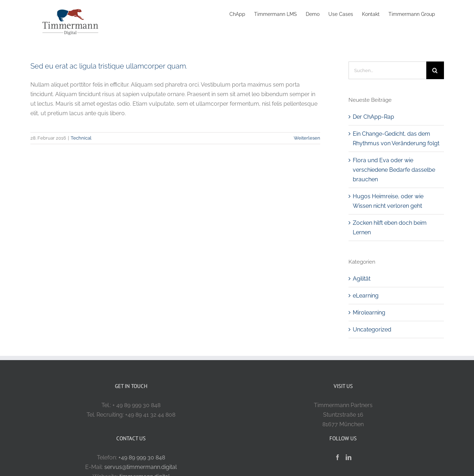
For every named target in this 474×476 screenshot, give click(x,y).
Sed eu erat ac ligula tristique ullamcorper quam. (109, 66)
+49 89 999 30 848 (142, 457)
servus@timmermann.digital (141, 467)
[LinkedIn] (349, 457)
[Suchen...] (387, 70)
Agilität (362, 279)
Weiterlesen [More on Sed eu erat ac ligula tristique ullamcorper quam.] (307, 138)
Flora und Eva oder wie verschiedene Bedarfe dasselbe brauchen (394, 170)
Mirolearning (369, 313)
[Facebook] (338, 457)
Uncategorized (372, 330)
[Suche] (435, 70)
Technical (81, 138)
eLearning (366, 296)
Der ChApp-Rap (373, 117)
